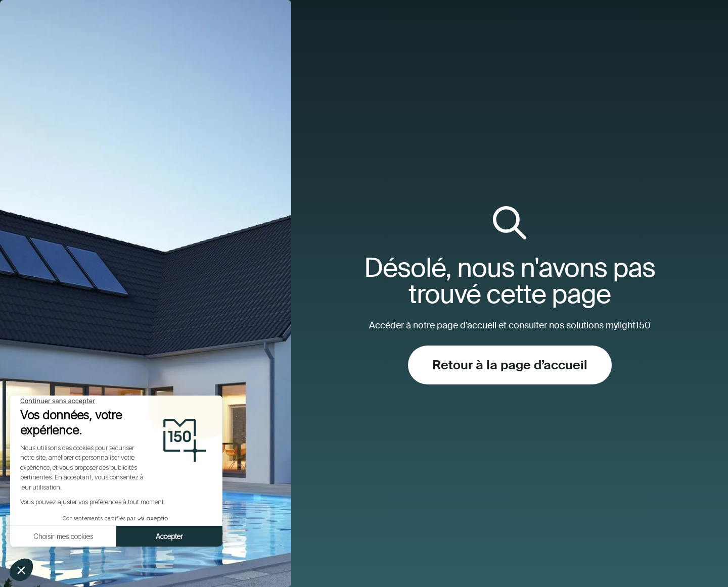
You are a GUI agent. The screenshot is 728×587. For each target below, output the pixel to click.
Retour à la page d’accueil (510, 365)
